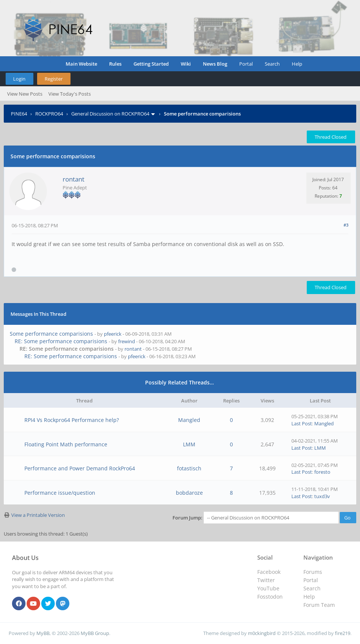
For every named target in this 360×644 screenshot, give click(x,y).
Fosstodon (270, 597)
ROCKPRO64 (49, 114)
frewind (127, 341)
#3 (346, 225)
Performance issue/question (60, 493)
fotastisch (189, 468)
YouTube (268, 588)
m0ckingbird (262, 633)
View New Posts (25, 94)
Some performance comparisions (51, 334)
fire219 (343, 633)
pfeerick (113, 334)
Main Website (81, 64)
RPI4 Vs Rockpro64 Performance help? (72, 420)
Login (19, 79)
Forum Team (319, 605)
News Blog (215, 64)
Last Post (302, 423)
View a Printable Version (38, 515)
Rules (115, 64)
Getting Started (151, 64)
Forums (313, 572)
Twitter (266, 580)
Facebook (269, 572)
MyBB (43, 633)
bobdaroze (189, 493)
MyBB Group (95, 633)
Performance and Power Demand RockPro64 (80, 468)
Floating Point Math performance (66, 444)
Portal (246, 64)
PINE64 (19, 114)
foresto (322, 472)
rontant (73, 179)
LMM (189, 444)
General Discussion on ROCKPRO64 (110, 114)
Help (297, 64)
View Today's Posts (70, 94)
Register (54, 79)
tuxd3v (322, 496)
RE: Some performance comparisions (61, 341)
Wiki (186, 64)
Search (272, 64)
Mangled (189, 420)
